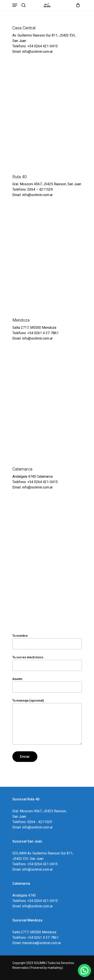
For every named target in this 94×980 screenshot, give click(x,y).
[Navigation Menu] (15, 5)
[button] (84, 970)
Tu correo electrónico (47, 663)
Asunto (47, 685)
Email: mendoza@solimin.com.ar (37, 943)
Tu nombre (47, 642)
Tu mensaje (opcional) (47, 722)
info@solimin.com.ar (37, 195)
